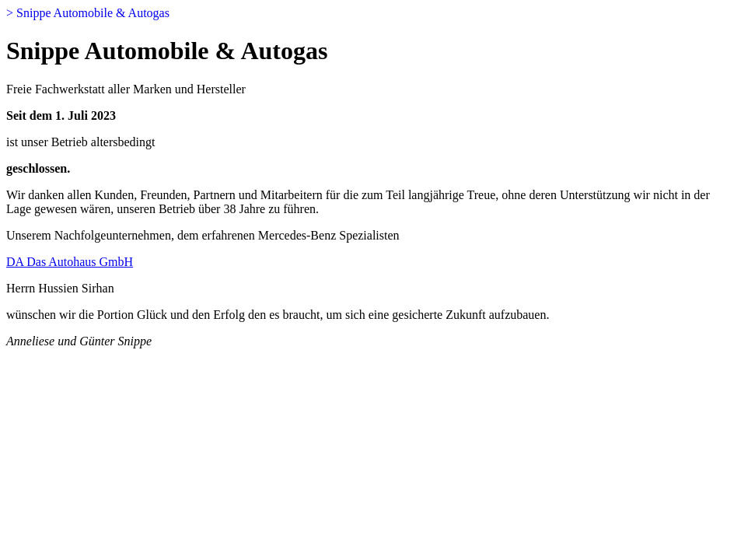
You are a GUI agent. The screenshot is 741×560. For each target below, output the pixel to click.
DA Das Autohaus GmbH (70, 262)
